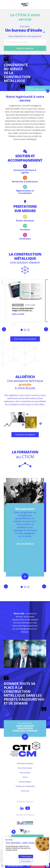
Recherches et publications (25, 179)
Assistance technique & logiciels (25, 169)
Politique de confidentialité (25, 786)
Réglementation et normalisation (25, 190)
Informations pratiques (25, 763)
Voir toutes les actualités (25, 339)
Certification (25, 236)
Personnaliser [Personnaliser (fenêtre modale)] (26, 861)
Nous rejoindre (38, 865)
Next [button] (47, 331)
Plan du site (25, 791)
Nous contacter (25, 773)
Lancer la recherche (25, 48)
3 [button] (29, 330)
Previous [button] (3, 331)
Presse (25, 777)
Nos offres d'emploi (25, 768)
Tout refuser (9, 840)
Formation (25, 227)
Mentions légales (25, 782)
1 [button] (22, 330)
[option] (25, 301)
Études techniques (25, 218)
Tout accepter (26, 856)
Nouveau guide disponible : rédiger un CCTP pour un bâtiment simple (23, 310)
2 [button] (25, 330)
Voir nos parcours (25, 543)
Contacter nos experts (25, 435)
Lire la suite (18, 314)
